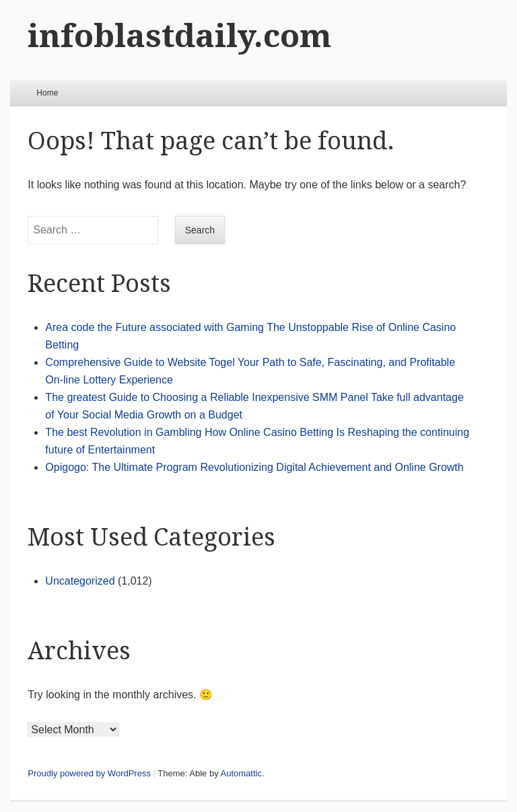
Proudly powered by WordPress (89, 773)
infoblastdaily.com (179, 36)
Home (47, 93)
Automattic (241, 773)
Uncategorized (80, 581)
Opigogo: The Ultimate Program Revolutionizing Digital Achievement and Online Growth (254, 467)
